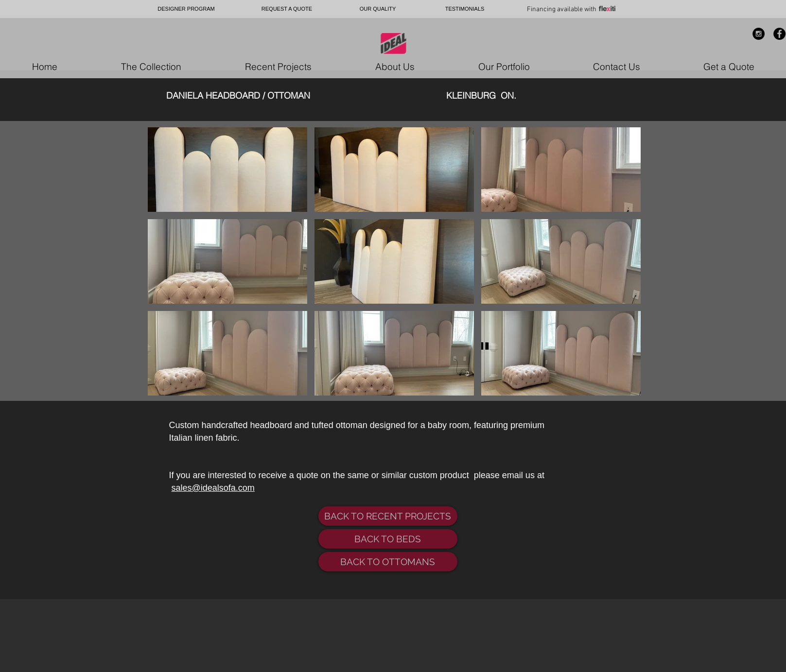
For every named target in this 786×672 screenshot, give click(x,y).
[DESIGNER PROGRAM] (186, 9)
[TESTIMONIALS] (465, 9)
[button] (227, 170)
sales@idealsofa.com (213, 488)
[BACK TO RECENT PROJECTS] (388, 516)
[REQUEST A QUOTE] (287, 9)
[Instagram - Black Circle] (759, 34)
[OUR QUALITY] (378, 9)
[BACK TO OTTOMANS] (388, 562)
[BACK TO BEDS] (388, 539)
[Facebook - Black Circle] (779, 34)
